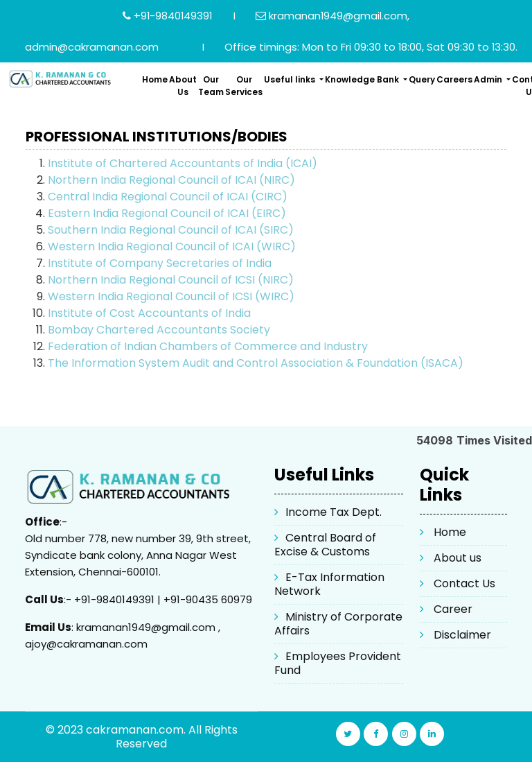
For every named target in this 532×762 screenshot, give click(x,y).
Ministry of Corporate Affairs (338, 624)
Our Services (244, 86)
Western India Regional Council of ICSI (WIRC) (171, 296)
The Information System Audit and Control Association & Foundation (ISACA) (256, 363)
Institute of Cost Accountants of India (149, 313)
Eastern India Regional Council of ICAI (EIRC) (167, 213)
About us (458, 558)
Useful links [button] (291, 79)
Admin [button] (489, 79)
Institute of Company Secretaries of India (160, 263)
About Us (183, 86)
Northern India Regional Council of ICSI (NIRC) (171, 280)
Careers (454, 79)
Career (453, 609)
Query (422, 79)
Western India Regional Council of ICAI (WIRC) (172, 246)
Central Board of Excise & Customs (325, 545)
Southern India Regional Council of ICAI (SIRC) (171, 230)
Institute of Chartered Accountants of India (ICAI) (183, 163)
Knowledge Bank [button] (363, 79)
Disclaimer (462, 635)
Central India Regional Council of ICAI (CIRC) (168, 197)
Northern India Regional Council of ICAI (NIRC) (171, 180)
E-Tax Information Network (329, 584)
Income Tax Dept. (334, 512)
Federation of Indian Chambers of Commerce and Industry (208, 346)
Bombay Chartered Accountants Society (159, 330)
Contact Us (464, 583)
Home (155, 79)
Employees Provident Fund (338, 663)
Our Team (211, 86)
